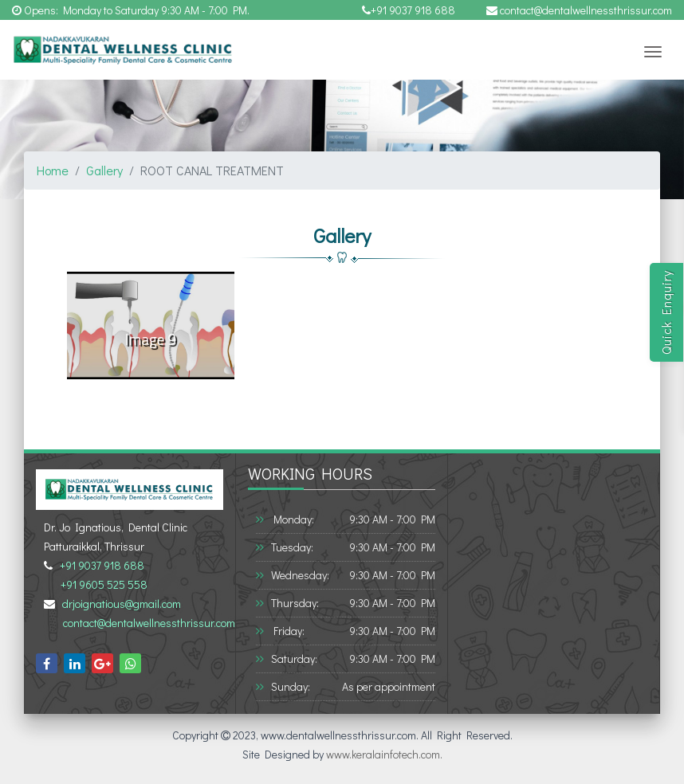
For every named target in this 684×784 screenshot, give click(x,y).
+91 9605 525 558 (102, 584)
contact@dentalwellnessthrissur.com (579, 10)
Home (53, 170)
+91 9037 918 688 (409, 10)
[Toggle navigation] (653, 52)
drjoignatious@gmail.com (119, 604)
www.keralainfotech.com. (384, 754)
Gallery (104, 170)
